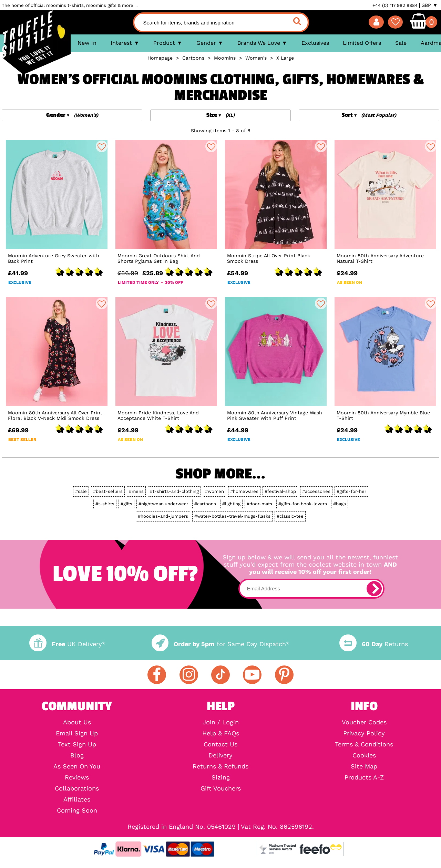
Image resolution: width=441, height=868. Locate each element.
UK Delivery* (67, 644)
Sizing (221, 777)
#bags (340, 504)
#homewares (244, 491)
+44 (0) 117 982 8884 (395, 5)
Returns (373, 644)
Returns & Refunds (220, 766)
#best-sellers (108, 491)
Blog (77, 755)
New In (87, 43)
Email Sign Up (77, 733)
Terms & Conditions (364, 744)
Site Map (364, 766)
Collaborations (77, 788)
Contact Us (220, 744)
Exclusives (315, 43)
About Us (77, 722)
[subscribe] (374, 589)
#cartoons (205, 504)
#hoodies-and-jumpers (163, 516)
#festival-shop (280, 491)
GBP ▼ (429, 5)
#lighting (231, 504)
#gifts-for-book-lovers (303, 504)
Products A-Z (364, 777)
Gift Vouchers (221, 788)
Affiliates (77, 799)
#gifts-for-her (351, 491)
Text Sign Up (77, 744)
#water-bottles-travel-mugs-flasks (232, 516)
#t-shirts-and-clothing (174, 491)
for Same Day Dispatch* (220, 644)
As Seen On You (77, 766)
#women (214, 491)
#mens (136, 491)
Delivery (220, 755)
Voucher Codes (364, 722)
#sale (81, 491)
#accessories (316, 491)
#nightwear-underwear (163, 504)
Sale (401, 43)
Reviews (77, 777)
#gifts (126, 504)
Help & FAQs (221, 733)
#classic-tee (290, 516)
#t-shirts (105, 504)
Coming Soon (77, 810)
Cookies (364, 755)
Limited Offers (362, 43)
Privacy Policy (364, 733)
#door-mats (259, 504)
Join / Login (221, 722)
